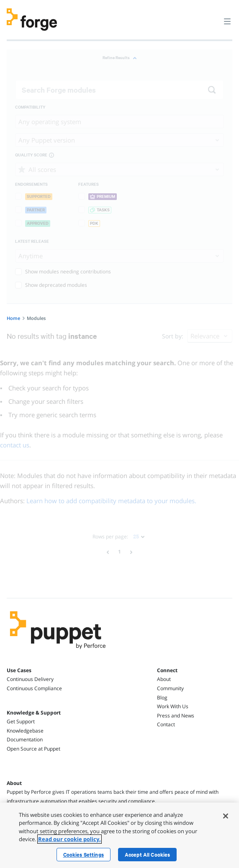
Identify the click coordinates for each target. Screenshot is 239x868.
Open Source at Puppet (33, 749)
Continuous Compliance (34, 688)
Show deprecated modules (51, 285)
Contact (166, 724)
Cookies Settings (84, 855)
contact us (15, 445)
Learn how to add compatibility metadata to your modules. (111, 501)
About (164, 679)
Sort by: (173, 336)
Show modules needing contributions (63, 272)
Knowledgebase (25, 731)
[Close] (226, 816)
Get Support (21, 721)
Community (170, 688)
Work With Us (173, 706)
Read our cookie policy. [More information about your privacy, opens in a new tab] (69, 839)
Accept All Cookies (148, 855)
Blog (162, 698)
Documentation (25, 739)
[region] (119, 835)
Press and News (176, 716)
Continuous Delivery (30, 679)
